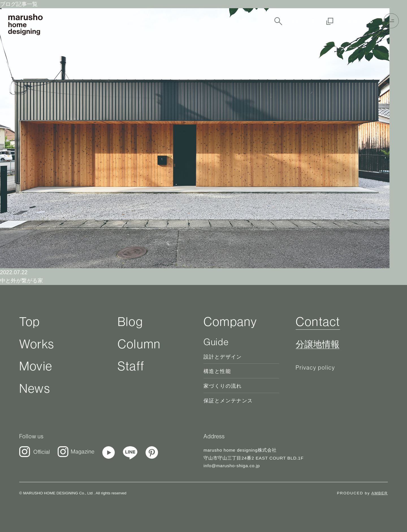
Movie (36, 366)
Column (139, 344)
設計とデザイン (223, 357)
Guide (216, 342)
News (35, 388)
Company (230, 321)
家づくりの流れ (223, 386)
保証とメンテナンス (228, 401)
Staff (131, 366)
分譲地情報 (318, 344)
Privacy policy (316, 367)
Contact (318, 321)
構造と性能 (217, 371)
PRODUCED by (362, 493)
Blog (130, 321)
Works (37, 344)
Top (30, 321)
